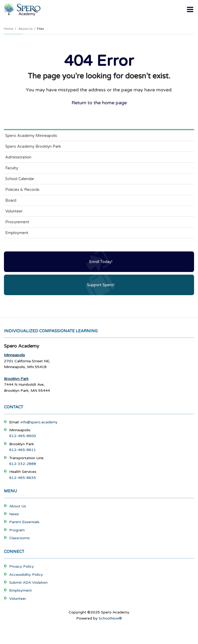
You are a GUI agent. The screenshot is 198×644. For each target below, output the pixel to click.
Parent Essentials (24, 522)
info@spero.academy (39, 422)
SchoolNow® (110, 618)
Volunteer (14, 211)
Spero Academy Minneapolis (31, 136)
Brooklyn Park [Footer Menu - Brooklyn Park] (16, 379)
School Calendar (20, 179)
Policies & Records (22, 190)
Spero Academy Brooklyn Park (33, 146)
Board (11, 200)
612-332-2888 (23, 464)
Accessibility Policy (26, 575)
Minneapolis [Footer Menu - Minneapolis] (14, 355)
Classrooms (19, 538)
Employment (17, 233)
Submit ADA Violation (28, 583)
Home (9, 29)
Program (17, 530)
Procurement (17, 222)
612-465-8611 (23, 450)
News (14, 514)
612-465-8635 (23, 478)
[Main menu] (190, 9)
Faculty (12, 168)
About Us (26, 29)
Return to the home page (99, 103)
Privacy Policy (22, 566)
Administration (18, 157)
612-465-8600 (23, 436)
